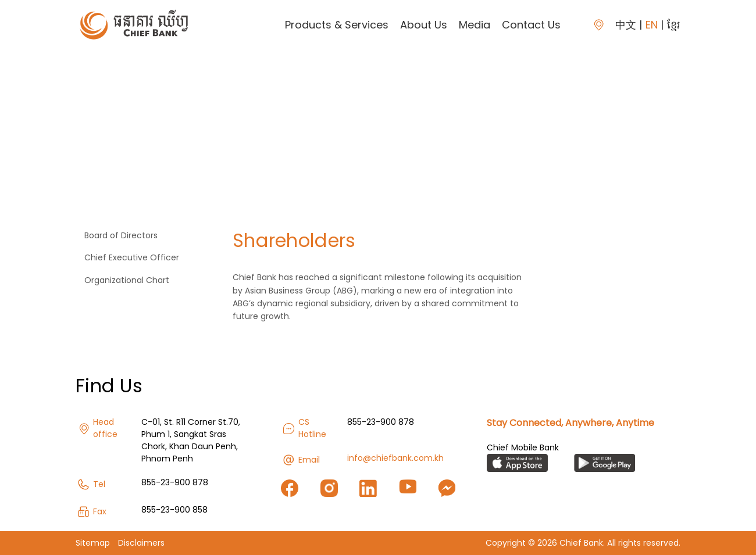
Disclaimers (141, 543)
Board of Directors (121, 235)
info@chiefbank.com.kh (395, 458)
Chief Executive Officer (132, 257)
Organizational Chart (127, 280)
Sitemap (93, 543)
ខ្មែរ (674, 25)
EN (652, 25)
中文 (626, 25)
